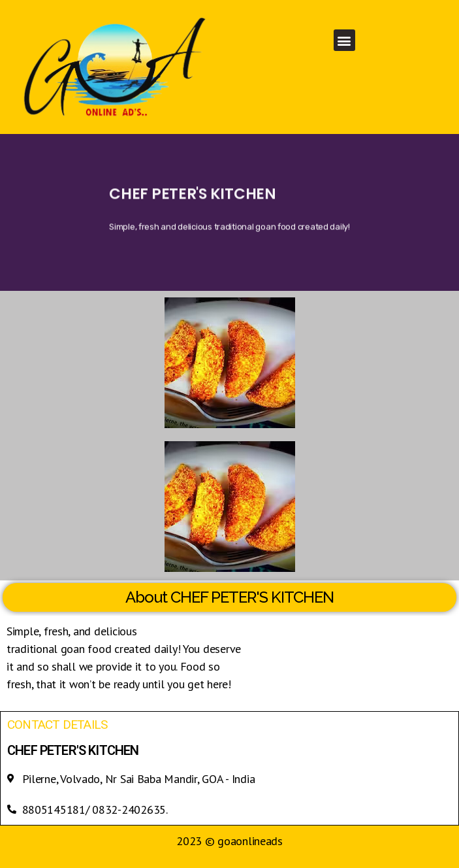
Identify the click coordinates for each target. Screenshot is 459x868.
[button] (344, 40)
